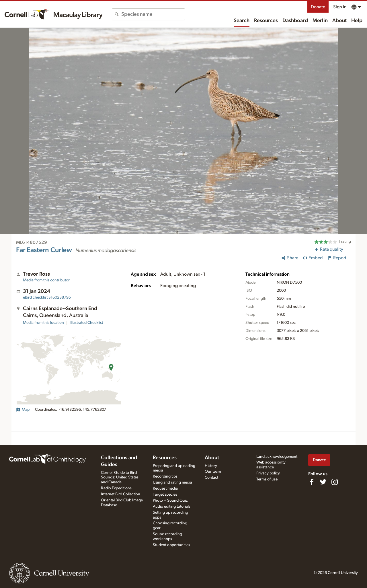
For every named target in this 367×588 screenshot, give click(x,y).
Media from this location (43, 323)
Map (23, 410)
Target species (165, 494)
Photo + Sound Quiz (170, 501)
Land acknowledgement (277, 457)
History (211, 466)
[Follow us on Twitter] (323, 482)
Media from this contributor (46, 280)
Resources (266, 21)
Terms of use (267, 479)
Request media (165, 488)
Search (242, 21)
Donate (318, 7)
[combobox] (153, 14)
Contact (211, 478)
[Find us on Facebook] (312, 482)
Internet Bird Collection (121, 494)
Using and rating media (172, 482)
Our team (213, 472)
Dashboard (295, 21)
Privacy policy (268, 473)
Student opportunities (171, 545)
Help (357, 21)
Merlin (320, 21)
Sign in (340, 7)
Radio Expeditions (116, 488)
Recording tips (165, 476)
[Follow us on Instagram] (335, 482)
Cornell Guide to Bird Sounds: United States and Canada (120, 478)
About (339, 21)
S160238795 (47, 297)
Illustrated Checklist (86, 323)
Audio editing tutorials (172, 507)
